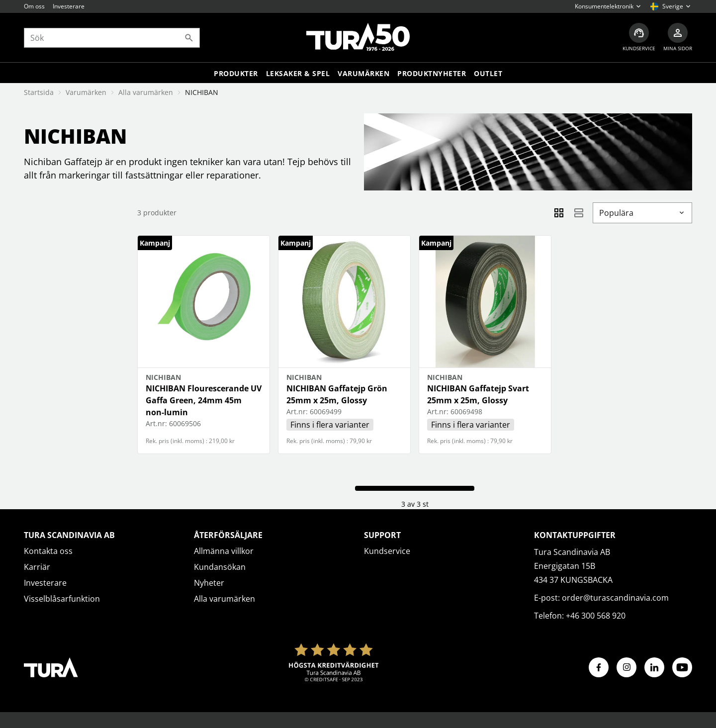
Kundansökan (220, 567)
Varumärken (363, 73)
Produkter (236, 73)
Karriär (37, 567)
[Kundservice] (639, 38)
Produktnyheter (432, 73)
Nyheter (209, 583)
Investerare (69, 6)
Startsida (39, 92)
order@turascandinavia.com (615, 598)
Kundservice (387, 551)
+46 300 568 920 (596, 616)
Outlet (488, 73)
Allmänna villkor (224, 551)
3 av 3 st (415, 504)
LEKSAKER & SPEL (298, 73)
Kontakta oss (48, 551)
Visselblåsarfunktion (62, 599)
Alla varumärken (146, 92)
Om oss (34, 6)
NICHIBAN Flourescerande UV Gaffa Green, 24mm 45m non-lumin (204, 400)
